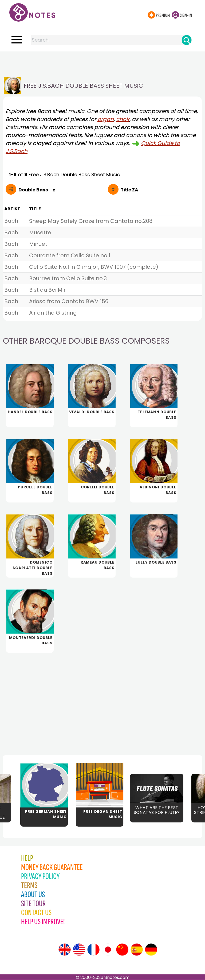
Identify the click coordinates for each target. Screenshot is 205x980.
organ (106, 119)
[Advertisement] (102, 62)
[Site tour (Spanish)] (137, 950)
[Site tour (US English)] (79, 950)
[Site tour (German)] (151, 950)
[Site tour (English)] (65, 950)
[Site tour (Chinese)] (122, 950)
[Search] (187, 40)
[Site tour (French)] (93, 950)
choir (123, 119)
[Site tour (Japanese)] (108, 950)
